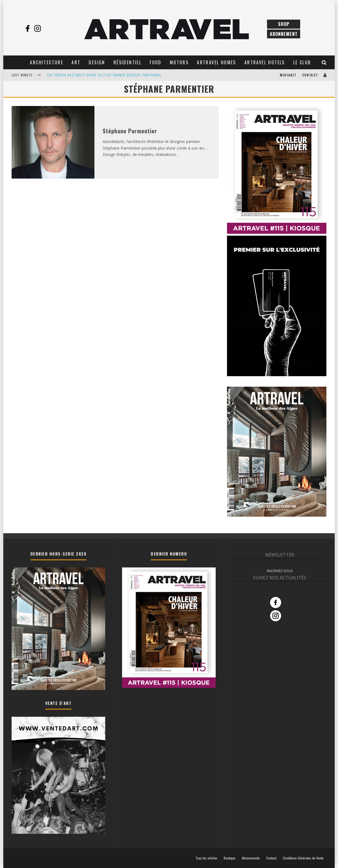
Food (156, 62)
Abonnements (251, 858)
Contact (310, 75)
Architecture (47, 62)
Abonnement (284, 34)
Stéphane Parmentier (130, 131)
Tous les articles (206, 858)
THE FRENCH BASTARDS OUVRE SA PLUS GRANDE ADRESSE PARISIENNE (104, 75)
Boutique (230, 858)
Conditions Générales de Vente (303, 858)
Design (97, 62)
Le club (302, 62)
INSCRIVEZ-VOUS (280, 571)
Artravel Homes (216, 62)
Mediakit (288, 75)
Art (76, 62)
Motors (179, 62)
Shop (284, 24)
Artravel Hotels (265, 62)
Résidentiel (127, 62)
